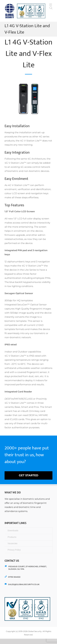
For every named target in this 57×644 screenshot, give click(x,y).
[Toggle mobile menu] (51, 5)
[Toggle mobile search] (51, 8)
